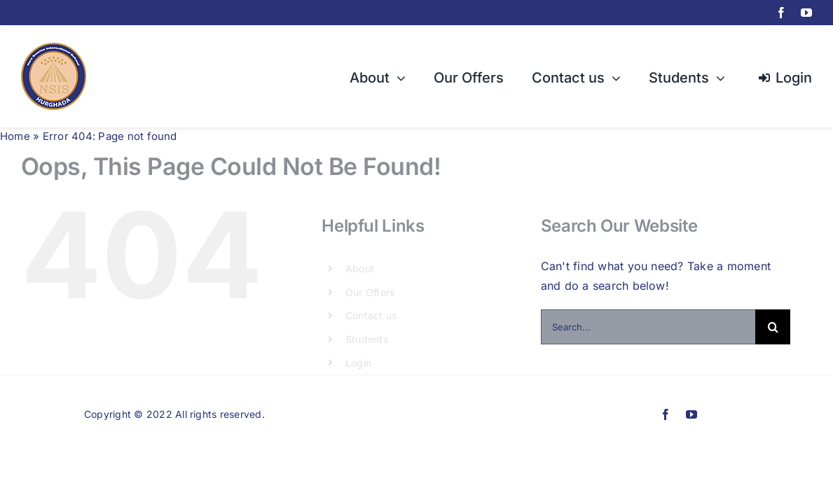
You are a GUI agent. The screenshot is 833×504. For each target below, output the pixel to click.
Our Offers (370, 292)
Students (367, 339)
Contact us (371, 315)
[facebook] (781, 13)
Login (358, 363)
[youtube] (806, 13)
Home (15, 136)
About (360, 268)
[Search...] (648, 327)
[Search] (773, 327)
